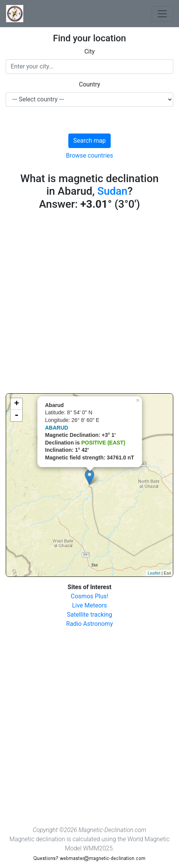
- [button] (16, 415)
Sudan (112, 191)
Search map (89, 141)
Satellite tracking (89, 615)
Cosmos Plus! (89, 596)
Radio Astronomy (89, 624)
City (89, 51)
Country (90, 84)
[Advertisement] (89, 304)
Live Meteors (90, 605)
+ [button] (17, 404)
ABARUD (57, 428)
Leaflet (154, 573)
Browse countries (90, 156)
